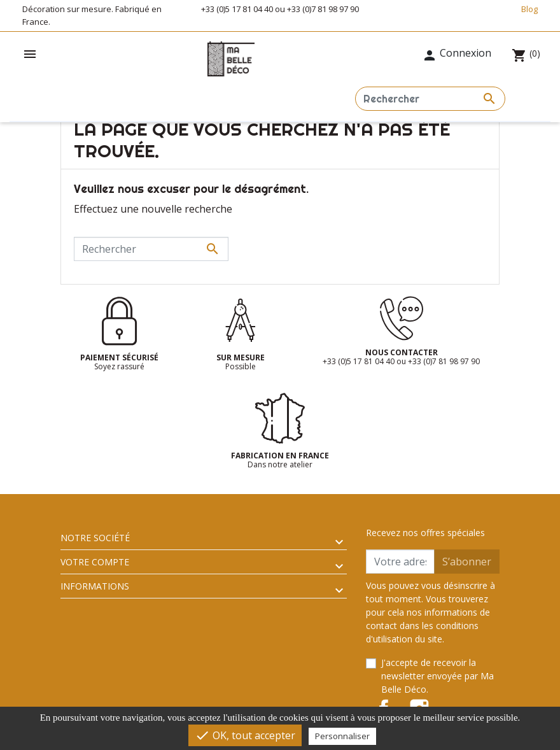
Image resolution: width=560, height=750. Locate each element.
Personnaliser (342, 736)
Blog (529, 9)
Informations (95, 586)
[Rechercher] (430, 99)
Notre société (95, 538)
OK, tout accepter (245, 735)
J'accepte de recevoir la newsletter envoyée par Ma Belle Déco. (437, 676)
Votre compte (95, 562)
